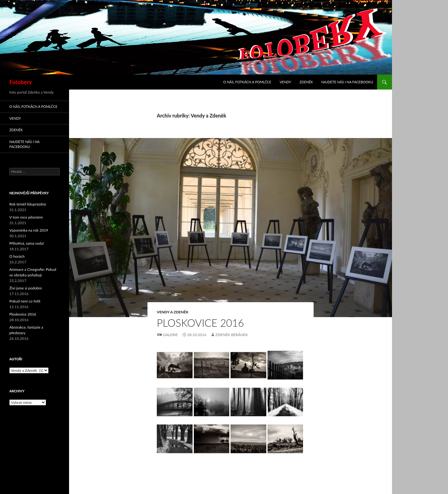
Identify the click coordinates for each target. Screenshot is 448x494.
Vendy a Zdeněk (173, 312)
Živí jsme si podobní (26, 288)
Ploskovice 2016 (200, 323)
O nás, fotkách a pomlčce (247, 82)
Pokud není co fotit (25, 301)
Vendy (285, 82)
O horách (17, 256)
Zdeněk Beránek (232, 335)
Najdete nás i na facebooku (347, 82)
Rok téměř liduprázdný (28, 204)
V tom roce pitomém (26, 217)
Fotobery (21, 82)
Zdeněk (306, 82)
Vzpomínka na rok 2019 (29, 230)
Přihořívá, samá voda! (27, 243)
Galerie (170, 335)
